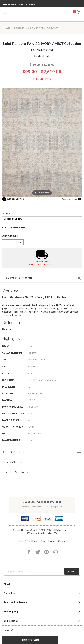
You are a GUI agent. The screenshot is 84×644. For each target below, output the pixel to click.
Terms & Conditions (28, 541)
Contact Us (10, 593)
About (7, 584)
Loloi (48, 56)
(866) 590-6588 (52, 502)
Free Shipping (11, 612)
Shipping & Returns (15, 472)
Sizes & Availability (15, 452)
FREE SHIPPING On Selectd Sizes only (19, 5)
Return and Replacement (16, 602)
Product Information (17, 278)
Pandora (32, 353)
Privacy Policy (47, 541)
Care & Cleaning (13, 462)
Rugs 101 (9, 630)
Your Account (11, 621)
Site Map (62, 541)
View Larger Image (72, 199)
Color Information (14, 199)
